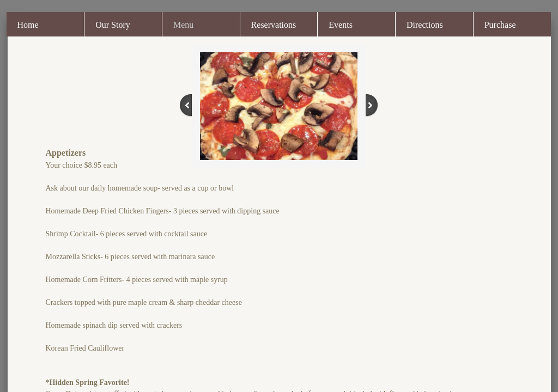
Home (28, 25)
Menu (183, 25)
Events (341, 25)
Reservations (274, 25)
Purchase (500, 25)
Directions (425, 25)
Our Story (113, 25)
